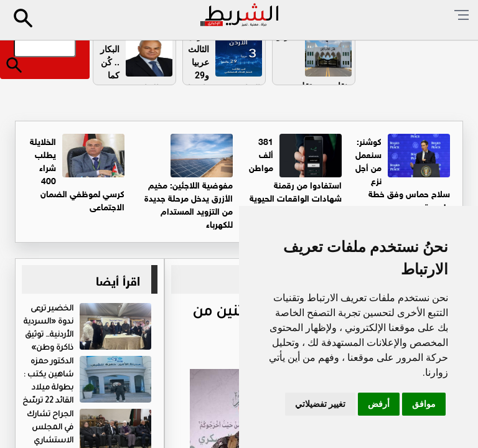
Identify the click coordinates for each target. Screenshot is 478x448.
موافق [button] (424, 404)
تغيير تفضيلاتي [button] (320, 404)
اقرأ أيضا (118, 279)
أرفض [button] (379, 404)
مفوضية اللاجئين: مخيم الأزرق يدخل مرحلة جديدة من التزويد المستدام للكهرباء (189, 203)
